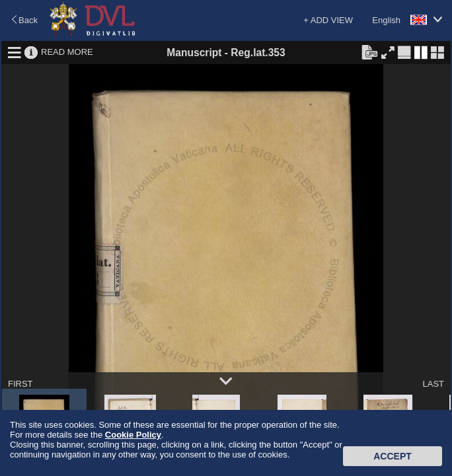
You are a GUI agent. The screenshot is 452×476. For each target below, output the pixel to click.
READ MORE (67, 52)
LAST (433, 384)
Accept (393, 456)
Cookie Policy (133, 435)
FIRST (20, 384)
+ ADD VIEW (328, 20)
